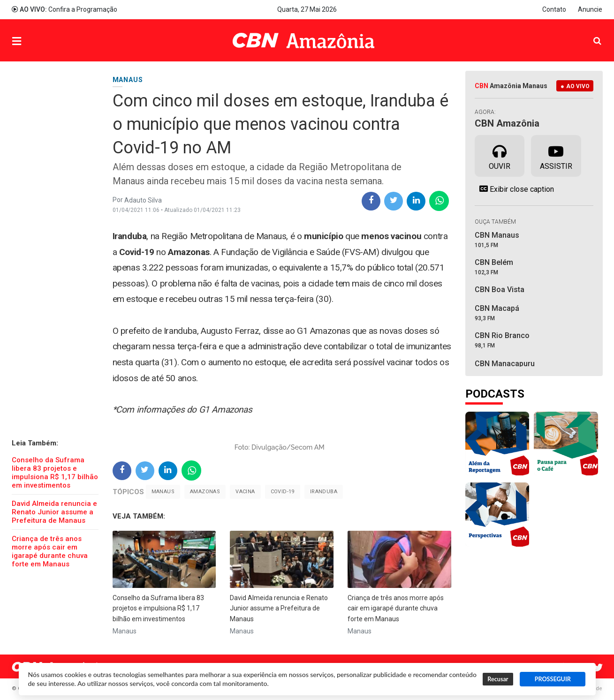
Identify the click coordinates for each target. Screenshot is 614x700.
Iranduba (324, 492)
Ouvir (500, 155)
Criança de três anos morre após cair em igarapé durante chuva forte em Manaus (50, 551)
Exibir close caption (514, 189)
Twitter (598, 668)
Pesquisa (590, 34)
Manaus (163, 492)
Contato (554, 9)
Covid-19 (283, 492)
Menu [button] (36, 41)
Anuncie (590, 9)
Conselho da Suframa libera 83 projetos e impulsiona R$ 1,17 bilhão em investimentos (55, 473)
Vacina (245, 492)
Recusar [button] (498, 679)
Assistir (556, 155)
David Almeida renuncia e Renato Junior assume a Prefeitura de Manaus (54, 512)
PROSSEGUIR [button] (553, 679)
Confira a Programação (64, 9)
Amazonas (205, 492)
